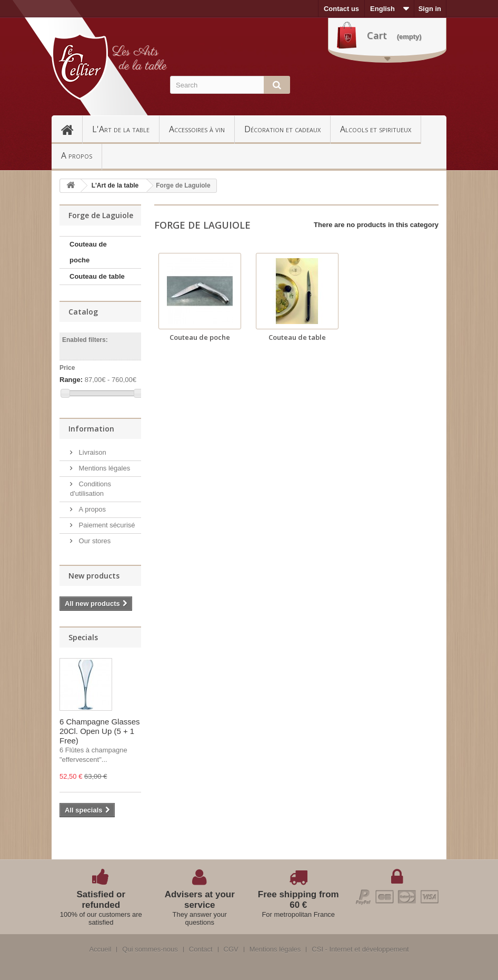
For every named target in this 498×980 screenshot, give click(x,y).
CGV (231, 949)
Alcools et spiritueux (376, 129)
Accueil (72, 129)
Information (91, 429)
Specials (83, 637)
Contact (201, 949)
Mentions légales (103, 468)
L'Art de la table (121, 129)
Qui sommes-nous (150, 949)
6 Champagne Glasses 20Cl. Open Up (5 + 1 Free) (100, 731)
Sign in (430, 9)
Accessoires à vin (197, 129)
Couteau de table (97, 276)
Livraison (92, 452)
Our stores (94, 541)
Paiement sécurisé (106, 525)
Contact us (341, 9)
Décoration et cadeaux (282, 129)
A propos (77, 155)
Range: (71, 380)
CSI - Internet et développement (360, 949)
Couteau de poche (88, 252)
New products (94, 576)
